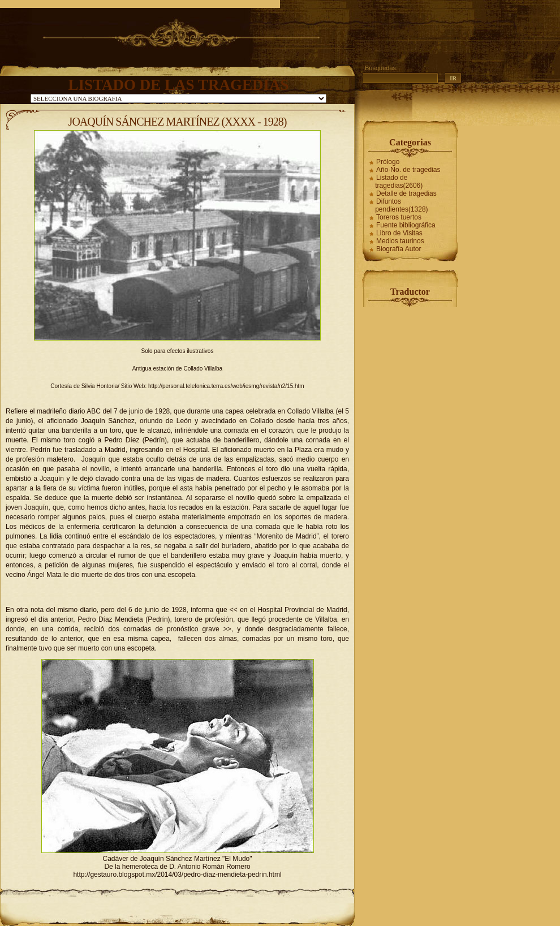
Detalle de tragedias (406, 193)
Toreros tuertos (399, 217)
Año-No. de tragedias (408, 170)
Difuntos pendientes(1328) (401, 205)
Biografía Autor (399, 249)
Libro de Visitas (399, 233)
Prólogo (388, 162)
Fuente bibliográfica (406, 225)
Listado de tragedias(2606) (399, 182)
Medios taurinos (400, 241)
